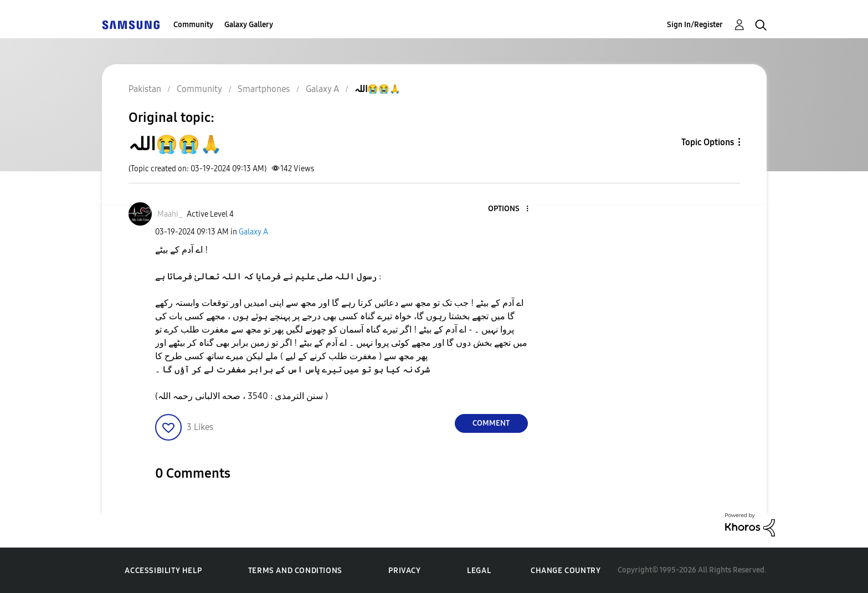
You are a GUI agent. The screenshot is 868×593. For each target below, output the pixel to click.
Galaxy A (253, 232)
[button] (509, 209)
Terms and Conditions (295, 571)
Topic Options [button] (708, 142)
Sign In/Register (695, 25)
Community (193, 25)
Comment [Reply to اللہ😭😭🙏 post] (491, 423)
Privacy (404, 571)
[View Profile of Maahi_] (170, 214)
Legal (479, 571)
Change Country (566, 571)
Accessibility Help (163, 571)
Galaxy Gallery (249, 25)
